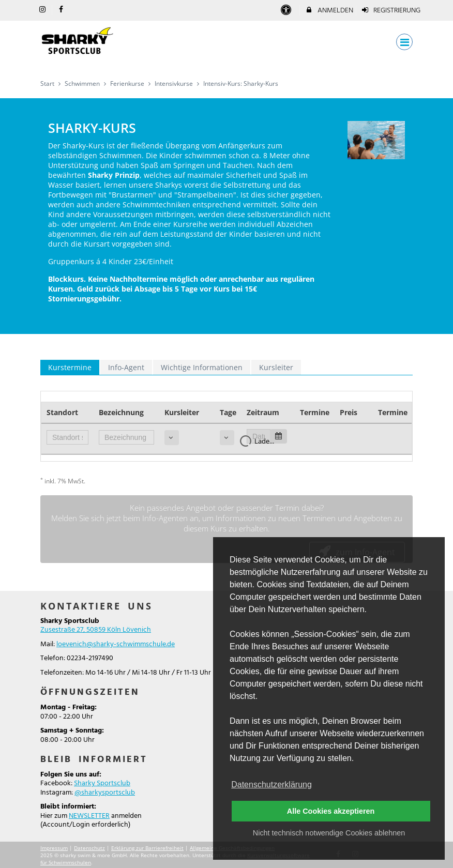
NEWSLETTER (89, 816)
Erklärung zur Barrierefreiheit (147, 848)
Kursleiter (276, 367)
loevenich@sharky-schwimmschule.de (116, 644)
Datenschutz (89, 848)
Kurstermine (70, 367)
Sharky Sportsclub (102, 783)
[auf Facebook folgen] (63, 10)
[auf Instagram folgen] (43, 10)
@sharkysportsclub (105, 793)
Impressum (54, 848)
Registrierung (391, 11)
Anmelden (329, 11)
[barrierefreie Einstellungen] (287, 11)
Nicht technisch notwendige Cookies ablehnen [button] (329, 833)
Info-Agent (126, 367)
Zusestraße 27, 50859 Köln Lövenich (96, 630)
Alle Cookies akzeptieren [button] (331, 811)
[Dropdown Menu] (404, 42)
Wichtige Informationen (202, 367)
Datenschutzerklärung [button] (271, 785)
